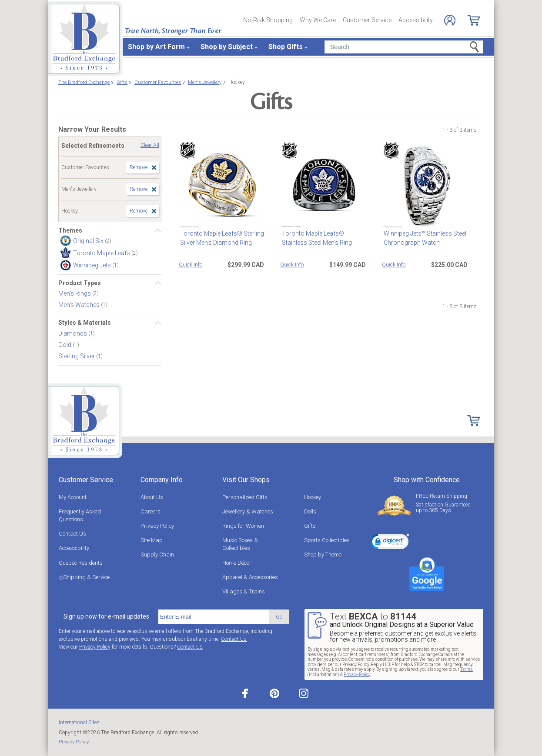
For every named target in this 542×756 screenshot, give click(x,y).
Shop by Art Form (156, 47)
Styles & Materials (85, 323)
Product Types (80, 283)
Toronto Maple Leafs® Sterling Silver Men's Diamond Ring (221, 238)
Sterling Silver (77, 356)
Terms (467, 669)
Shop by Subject (227, 47)
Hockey (313, 497)
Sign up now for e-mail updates (106, 616)
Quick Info (191, 265)
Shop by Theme (323, 555)
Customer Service (367, 20)
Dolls (310, 511)
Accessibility (416, 20)
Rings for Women (243, 526)
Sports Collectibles (327, 540)
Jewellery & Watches (248, 511)
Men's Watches (80, 305)
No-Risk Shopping (268, 20)
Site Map (152, 540)
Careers (151, 511)
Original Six (89, 241)
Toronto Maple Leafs (102, 253)
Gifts (310, 526)
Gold (65, 344)
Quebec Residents (81, 563)
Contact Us (72, 534)
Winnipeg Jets (93, 265)
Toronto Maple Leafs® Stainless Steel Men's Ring (315, 238)
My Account (73, 497)
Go (279, 617)
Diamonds (73, 333)
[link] (390, 543)
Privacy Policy (157, 526)
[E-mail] (214, 617)
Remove (139, 167)
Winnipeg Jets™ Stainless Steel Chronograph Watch (423, 238)
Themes (70, 230)
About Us (152, 497)
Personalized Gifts (245, 497)
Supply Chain (157, 555)
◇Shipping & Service (84, 577)
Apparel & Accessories (250, 577)
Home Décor (237, 563)
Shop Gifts (286, 47)
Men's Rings (75, 293)
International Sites (79, 723)
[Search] (404, 47)
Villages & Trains (244, 591)
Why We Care (318, 20)
